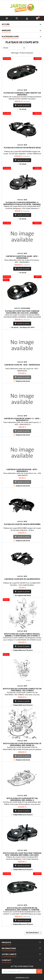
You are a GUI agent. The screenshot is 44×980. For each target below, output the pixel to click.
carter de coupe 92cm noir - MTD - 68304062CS (22, 470)
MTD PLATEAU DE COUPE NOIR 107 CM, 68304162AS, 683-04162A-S (22, 799)
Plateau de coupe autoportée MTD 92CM (22, 148)
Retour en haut (34, 933)
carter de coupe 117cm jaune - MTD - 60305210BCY (22, 257)
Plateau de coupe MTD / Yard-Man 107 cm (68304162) (22, 94)
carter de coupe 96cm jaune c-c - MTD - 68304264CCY (22, 419)
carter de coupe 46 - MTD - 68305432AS (22, 365)
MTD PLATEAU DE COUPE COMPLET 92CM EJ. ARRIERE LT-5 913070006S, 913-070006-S (22, 635)
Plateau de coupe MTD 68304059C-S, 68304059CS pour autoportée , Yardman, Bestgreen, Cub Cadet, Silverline (22, 204)
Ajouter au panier (22, 105)
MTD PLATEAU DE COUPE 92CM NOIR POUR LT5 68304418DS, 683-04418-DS (22, 744)
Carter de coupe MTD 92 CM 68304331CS (22, 579)
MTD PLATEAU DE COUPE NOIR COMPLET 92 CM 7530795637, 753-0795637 (22, 690)
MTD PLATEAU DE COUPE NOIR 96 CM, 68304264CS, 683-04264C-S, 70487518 (22, 909)
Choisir (14, 48)
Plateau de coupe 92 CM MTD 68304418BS (22, 524)
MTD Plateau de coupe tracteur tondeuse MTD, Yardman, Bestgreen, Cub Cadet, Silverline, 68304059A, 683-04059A (22, 855)
